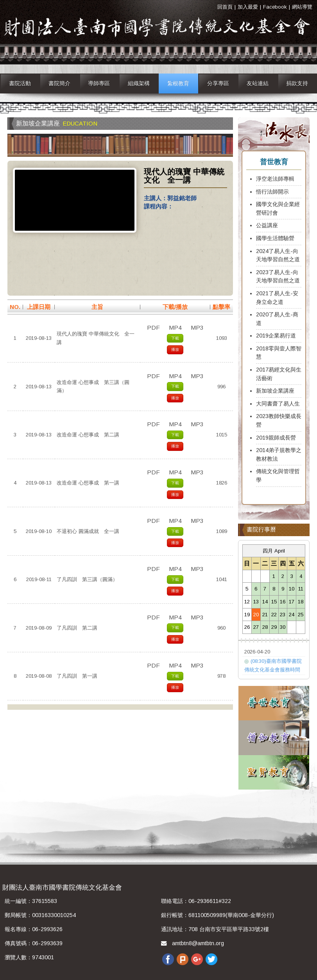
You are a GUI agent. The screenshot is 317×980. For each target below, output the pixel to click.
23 (283, 615)
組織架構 (139, 83)
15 (274, 602)
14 (265, 602)
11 (301, 589)
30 (283, 627)
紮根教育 (178, 83)
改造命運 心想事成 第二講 (88, 435)
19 (247, 615)
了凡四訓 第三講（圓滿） (87, 579)
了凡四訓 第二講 (77, 628)
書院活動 (20, 83)
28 (265, 627)
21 (265, 615)
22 (274, 615)
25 (301, 615)
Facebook (275, 7)
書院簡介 (59, 83)
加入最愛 (248, 7)
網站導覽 (302, 7)
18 (301, 602)
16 (283, 602)
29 (274, 627)
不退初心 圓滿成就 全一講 (88, 531)
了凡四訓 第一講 (77, 676)
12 (247, 602)
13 (256, 602)
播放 (175, 349)
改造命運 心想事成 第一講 (88, 483)
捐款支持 (297, 83)
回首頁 (225, 7)
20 (256, 615)
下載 (175, 338)
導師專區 (99, 83)
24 (292, 615)
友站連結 (258, 83)
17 (292, 602)
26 (247, 627)
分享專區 (218, 83)
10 (292, 589)
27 (256, 627)
